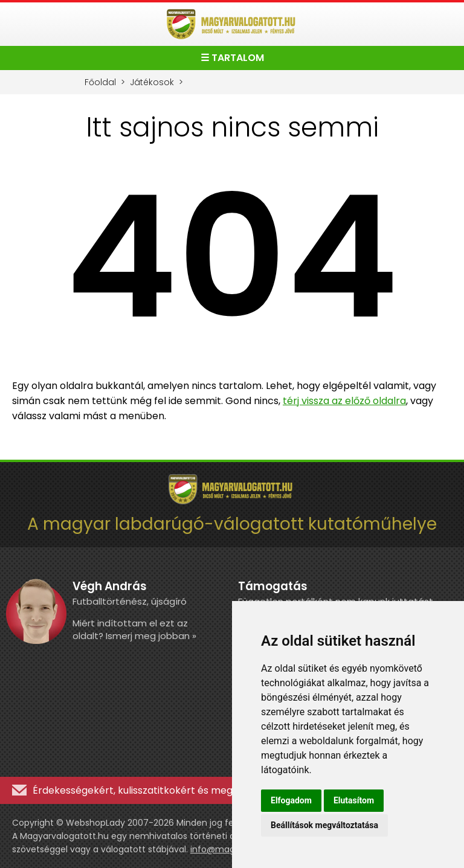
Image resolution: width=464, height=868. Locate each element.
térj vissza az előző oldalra (344, 401)
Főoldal (100, 82)
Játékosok (152, 82)
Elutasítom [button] (354, 800)
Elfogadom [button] (291, 800)
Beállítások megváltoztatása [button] (324, 825)
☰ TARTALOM (232, 58)
